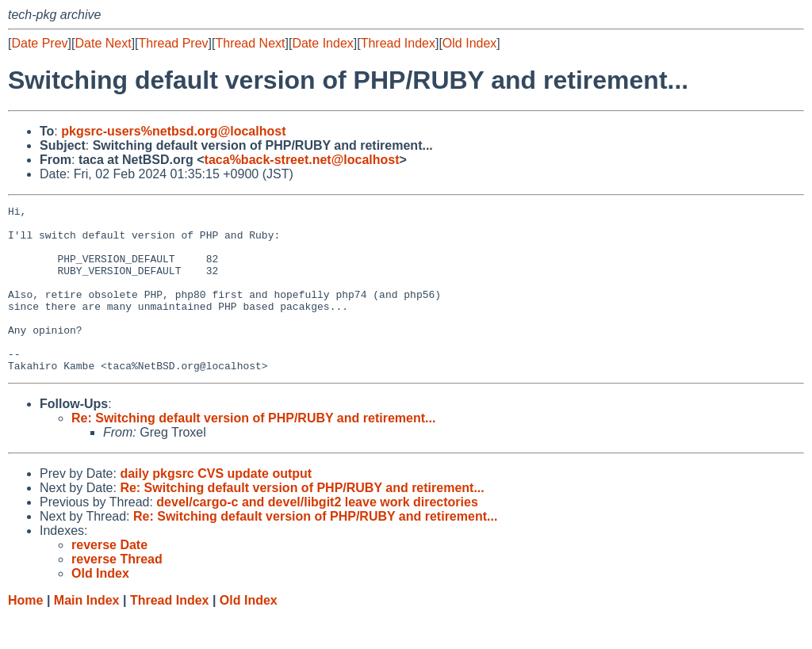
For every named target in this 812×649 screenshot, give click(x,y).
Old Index (469, 43)
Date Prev (39, 43)
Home (25, 634)
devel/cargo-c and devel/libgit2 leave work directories (317, 535)
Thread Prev (174, 43)
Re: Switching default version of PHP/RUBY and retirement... (253, 451)
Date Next (103, 43)
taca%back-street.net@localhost (302, 160)
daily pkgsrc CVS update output (216, 507)
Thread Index (398, 43)
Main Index (87, 634)
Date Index (322, 43)
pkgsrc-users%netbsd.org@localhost (173, 131)
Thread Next (250, 43)
